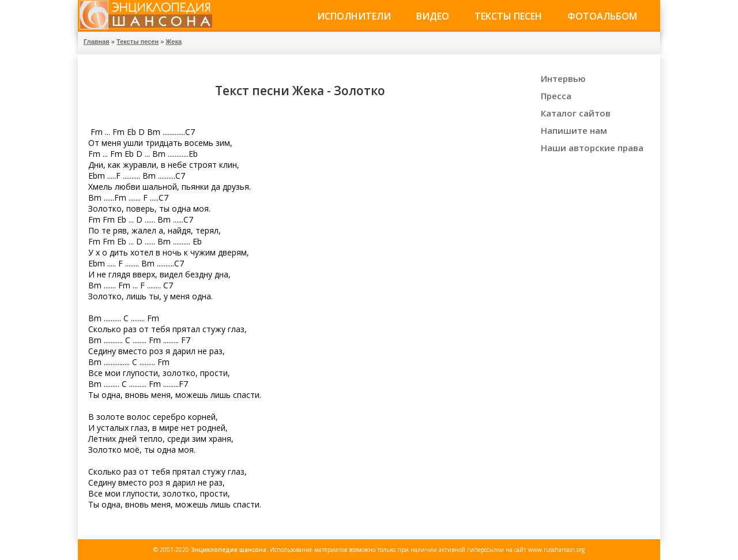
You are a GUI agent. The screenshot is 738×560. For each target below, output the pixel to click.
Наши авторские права (592, 148)
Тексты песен (508, 16)
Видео (433, 16)
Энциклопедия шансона (229, 550)
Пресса (556, 96)
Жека (174, 42)
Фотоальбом (602, 16)
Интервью (563, 78)
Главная (97, 42)
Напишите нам (574, 130)
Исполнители (354, 16)
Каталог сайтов (576, 113)
